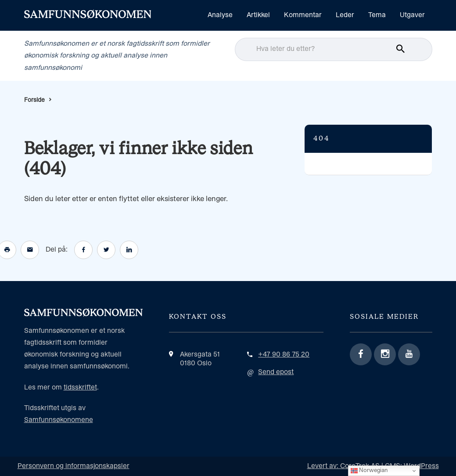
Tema (377, 15)
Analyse (220, 15)
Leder (345, 15)
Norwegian (369, 471)
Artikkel (258, 15)
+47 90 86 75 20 (284, 355)
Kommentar (303, 15)
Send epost (276, 372)
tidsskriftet (80, 388)
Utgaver (412, 15)
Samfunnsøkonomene (59, 420)
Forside (34, 100)
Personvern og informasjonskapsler (74, 466)
